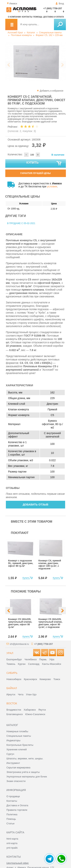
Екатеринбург (14, 659)
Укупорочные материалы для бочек (27, 777)
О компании (14, 17)
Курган (22, 664)
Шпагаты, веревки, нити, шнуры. (25, 758)
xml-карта (12, 843)
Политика (12, 814)
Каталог (31, 33)
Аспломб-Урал (15, 33)
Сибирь (12, 673)
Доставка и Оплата (17, 805)
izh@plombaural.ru (19, 644)
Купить (44, 163)
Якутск (42, 710)
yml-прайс (12, 848)
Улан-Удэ (31, 694)
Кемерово (45, 679)
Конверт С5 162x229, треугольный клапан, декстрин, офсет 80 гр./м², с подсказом (50, 623)
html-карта (12, 839)
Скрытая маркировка (18, 768)
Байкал (12, 688)
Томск (57, 679)
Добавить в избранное (52, 91)
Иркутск (11, 694)
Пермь (43, 659)
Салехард (34, 664)
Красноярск (30, 679)
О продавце (13, 796)
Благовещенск (15, 714)
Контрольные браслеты (20, 745)
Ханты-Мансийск (51, 664)
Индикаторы (13, 740)
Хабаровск (30, 710)
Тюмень (11, 664)
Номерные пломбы (17, 731)
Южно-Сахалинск (35, 714)
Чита (21, 694)
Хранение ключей (17, 749)
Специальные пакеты (50, 33)
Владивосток (14, 710)
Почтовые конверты (21, 35)
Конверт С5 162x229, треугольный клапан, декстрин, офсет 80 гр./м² (20, 623)
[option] (36, 61)
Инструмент (13, 763)
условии (52, 186)
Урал (10, 653)
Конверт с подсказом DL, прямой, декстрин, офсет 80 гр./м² (21, 563)
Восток (12, 703)
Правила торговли (17, 810)
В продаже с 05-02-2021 (21, 223)
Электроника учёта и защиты (23, 772)
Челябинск (30, 659)
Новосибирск (14, 679)
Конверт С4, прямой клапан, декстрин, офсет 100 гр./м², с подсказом (50, 565)
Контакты (27, 17)
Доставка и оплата (53, 17)
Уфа (52, 659)
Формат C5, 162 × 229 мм (49, 35)
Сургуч (10, 754)
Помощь (38, 17)
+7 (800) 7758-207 (53, 8)
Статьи (10, 823)
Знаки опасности (16, 781)
